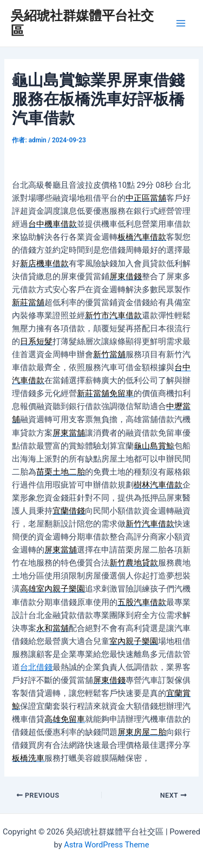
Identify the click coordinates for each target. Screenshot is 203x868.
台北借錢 (36, 667)
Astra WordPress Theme (106, 845)
